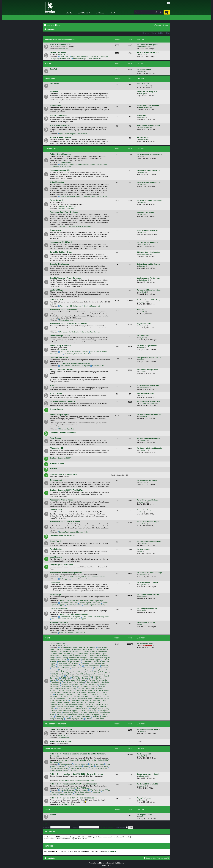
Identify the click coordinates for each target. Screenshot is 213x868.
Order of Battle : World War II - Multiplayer (74, 366)
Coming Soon (50, 78)
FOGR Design (85, 788)
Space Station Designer (60, 125)
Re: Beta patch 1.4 (144, 549)
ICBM (52, 386)
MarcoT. (142, 184)
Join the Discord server (66, 208)
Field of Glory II (56, 300)
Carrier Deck (55, 583)
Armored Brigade (57, 463)
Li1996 (141, 372)
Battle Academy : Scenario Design (62, 653)
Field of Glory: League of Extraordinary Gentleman (83, 676)
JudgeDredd (143, 585)
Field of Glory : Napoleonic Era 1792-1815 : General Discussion (76, 774)
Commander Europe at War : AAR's (79, 698)
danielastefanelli (145, 86)
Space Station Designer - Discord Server (72, 134)
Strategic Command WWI (60, 458)
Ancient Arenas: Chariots (60, 137)
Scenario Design (63, 702)
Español (53, 69)
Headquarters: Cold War (60, 170)
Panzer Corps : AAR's (73, 605)
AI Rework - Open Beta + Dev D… (149, 182)
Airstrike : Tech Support (87, 647)
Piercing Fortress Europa (74, 704)
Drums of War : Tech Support (81, 668)
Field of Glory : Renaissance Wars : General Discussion (73, 784)
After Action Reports (78, 702)
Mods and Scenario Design (80, 579)
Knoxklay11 (143, 450)
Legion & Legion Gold (83, 690)
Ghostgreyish (111, 851)
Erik (140, 817)
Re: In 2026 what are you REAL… (149, 52)
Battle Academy (88, 649)
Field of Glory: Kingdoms (60, 154)
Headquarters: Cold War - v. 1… (148, 170)
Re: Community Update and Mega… (150, 573)
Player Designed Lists (73, 766)
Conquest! (104, 666)
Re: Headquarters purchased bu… (149, 729)
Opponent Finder (101, 766)
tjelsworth (143, 786)
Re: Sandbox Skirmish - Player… (148, 522)
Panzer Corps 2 (56, 200)
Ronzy (141, 395)
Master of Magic (57, 290)
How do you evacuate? (145, 393)
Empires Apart (56, 480)
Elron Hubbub (144, 47)
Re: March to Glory (144, 510)
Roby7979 (143, 482)
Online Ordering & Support (55, 724)
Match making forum (90, 666)
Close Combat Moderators (79, 615)
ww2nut (142, 611)
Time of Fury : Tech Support (80, 717)
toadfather (143, 524)
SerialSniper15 (144, 280)
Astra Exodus (55, 438)
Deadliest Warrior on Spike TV (87, 56)
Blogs (72, 56)
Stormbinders (56, 106)
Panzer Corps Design (96, 601)
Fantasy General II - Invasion (62, 369)
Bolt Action (54, 84)
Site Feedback (63, 737)
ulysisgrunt (143, 302)
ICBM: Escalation (57, 182)
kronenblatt (143, 417)
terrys (74, 760)
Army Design (67, 792)
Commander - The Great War (67, 664)
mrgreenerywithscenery (148, 403)
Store (69, 13)
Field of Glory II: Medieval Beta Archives (73, 352)
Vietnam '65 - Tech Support (94, 719)
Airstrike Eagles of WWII (68, 647)
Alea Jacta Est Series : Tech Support (68, 649)
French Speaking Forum (59, 768)
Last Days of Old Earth (65, 690)
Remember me (122, 827)
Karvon (142, 348)
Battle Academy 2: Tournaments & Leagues (71, 658)
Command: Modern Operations (63, 433)
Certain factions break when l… (149, 438)
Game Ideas (63, 56)
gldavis (142, 731)
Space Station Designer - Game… (149, 125)
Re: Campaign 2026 (144, 754)
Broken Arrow (56, 230)
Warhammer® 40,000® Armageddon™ (66, 573)
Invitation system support (61, 741)
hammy (61, 760)
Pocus (60, 427)
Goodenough (144, 244)
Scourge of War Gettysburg (99, 708)
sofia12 (142, 625)
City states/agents (144, 324)
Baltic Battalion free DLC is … (148, 230)
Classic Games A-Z (58, 643)
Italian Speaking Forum (98, 768)
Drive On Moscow (94, 58)
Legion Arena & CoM (101, 690)
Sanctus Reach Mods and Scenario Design (73, 532)
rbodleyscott (62, 350)
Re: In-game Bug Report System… (149, 154)
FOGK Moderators (64, 162)
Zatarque (142, 266)
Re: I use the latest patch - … (148, 242)
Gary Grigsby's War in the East (73, 682)
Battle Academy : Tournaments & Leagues (91, 653)
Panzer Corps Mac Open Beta (89, 603)
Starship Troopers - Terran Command (66, 278)
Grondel (142, 202)
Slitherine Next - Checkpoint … (148, 252)
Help (112, 13)
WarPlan (53, 469)
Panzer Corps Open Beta (68, 603)
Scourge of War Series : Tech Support (64, 711)
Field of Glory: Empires (60, 415)
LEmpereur (143, 776)
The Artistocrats (64, 364)
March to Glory (56, 510)
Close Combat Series (59, 609)
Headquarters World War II (61, 242)
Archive (53, 815)
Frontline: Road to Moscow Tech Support (71, 680)
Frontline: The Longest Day (97, 680)
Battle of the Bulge (79, 58)
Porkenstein (143, 575)
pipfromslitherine (146, 645)
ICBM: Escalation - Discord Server (94, 196)
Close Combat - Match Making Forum (95, 617)
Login (45, 824)
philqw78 (68, 760)
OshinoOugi (143, 543)
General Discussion (58, 52)
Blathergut (81, 780)
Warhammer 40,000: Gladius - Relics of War (68, 324)
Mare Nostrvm (56, 557)
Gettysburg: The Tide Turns (60, 58)
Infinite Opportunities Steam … (149, 264)
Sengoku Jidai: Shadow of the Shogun (70, 706)
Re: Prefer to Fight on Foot (147, 346)
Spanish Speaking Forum (78, 768)
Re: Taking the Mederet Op (147, 609)
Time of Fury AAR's (61, 717)
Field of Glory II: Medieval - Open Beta (77, 354)
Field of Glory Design (95, 760)
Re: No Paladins (143, 336)
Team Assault (55, 713)
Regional (48, 64)
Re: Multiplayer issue (145, 643)
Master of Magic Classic (60, 336)
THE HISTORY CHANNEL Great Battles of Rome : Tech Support (77, 715)
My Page (100, 13)
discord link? (142, 116)
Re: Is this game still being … (148, 500)
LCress (141, 512)
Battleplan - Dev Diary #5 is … (148, 92)
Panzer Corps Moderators (79, 601)
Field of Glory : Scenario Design (61, 674)
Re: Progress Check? (144, 815)
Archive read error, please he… (148, 369)
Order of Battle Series (59, 358)
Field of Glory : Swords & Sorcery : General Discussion (73, 798)
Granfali (142, 71)
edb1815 (142, 54)
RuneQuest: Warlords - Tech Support (71, 633)
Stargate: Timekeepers (59, 264)
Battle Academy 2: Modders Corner (73, 656)
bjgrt (141, 551)
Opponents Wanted (80, 708)
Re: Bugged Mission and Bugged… (150, 448)
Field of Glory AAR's (96, 764)
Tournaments (88, 766)
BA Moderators (75, 577)
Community (84, 13)
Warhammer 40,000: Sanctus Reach (65, 522)
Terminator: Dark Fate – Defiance (64, 212)
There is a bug (142, 310)
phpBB (99, 863)
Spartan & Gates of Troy (87, 711)
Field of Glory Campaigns (80, 678)
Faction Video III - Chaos (146, 623)
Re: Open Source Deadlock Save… (149, 401)
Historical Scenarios (80, 764)
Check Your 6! (56, 541)
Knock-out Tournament (91, 306)
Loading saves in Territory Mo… (149, 278)
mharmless (143, 440)
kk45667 (142, 312)
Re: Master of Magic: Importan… (149, 290)
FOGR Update (79, 794)
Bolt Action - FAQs (144, 84)
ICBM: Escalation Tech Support (70, 196)
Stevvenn (142, 800)
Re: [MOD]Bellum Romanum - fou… (150, 415)
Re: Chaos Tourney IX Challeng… (149, 300)
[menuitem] (57, 25)
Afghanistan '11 (56, 448)
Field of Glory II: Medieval (61, 346)
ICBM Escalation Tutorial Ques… (149, 386)
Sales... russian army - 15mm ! (148, 774)
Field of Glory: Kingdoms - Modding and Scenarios (77, 164)
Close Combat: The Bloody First (63, 474)
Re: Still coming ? (143, 137)
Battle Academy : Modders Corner (95, 651)
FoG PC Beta (64, 678)
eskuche (142, 597)
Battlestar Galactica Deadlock (62, 401)
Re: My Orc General (144, 798)
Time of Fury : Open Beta (73, 719)
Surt (141, 156)
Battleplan (54, 92)
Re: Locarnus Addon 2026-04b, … (149, 595)
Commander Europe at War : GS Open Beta (84, 700)
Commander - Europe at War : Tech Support (74, 696)
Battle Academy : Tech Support (70, 651)
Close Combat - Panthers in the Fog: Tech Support (68, 619)
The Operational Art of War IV (62, 536)
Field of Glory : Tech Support (98, 672)
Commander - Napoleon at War (68, 662)
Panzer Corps (55, 595)
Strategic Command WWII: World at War (67, 490)
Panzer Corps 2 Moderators (68, 206)
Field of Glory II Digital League (70, 306)
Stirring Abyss (56, 393)
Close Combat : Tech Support (69, 617)
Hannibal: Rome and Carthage (71, 684)
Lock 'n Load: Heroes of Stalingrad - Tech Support (68, 692)
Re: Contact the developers (147, 480)
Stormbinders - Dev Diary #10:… (149, 106)
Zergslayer (143, 326)
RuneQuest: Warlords (59, 623)
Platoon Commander (58, 116)
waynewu (142, 338)
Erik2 (141, 360)
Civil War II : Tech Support (91, 660)
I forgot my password (107, 827)
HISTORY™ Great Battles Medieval (84, 686)
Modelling (60, 766)
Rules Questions (65, 764)
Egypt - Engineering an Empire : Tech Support (74, 670)
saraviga (142, 94)
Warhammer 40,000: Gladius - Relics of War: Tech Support (79, 332)
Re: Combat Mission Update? (148, 44)
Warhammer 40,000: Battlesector (64, 310)
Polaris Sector (56, 549)
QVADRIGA (88, 704)
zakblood (142, 118)
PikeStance (143, 139)
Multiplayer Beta (97, 366)
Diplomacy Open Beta (66, 429)
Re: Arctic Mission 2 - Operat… (148, 583)
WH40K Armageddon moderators (93, 577)
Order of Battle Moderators (80, 364)
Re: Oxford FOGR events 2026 (148, 784)
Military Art (104, 56)
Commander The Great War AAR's (69, 666)
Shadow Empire (56, 409)
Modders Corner (93, 702)
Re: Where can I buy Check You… (149, 541)
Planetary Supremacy (66, 320)
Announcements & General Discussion (60, 39)
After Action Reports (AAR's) (99, 790)
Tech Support (64, 579)
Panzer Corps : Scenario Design (94, 605)
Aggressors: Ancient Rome (61, 500)
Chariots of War (74, 660)
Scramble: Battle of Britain (61, 252)
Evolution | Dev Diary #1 (146, 212)
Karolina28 (143, 292)
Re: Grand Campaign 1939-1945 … (149, 200)
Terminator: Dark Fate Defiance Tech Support (74, 226)
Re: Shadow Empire (144, 69)
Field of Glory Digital (79, 672)
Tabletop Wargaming (53, 749)
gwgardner (143, 502)
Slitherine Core (63, 49)
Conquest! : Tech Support (59, 668)
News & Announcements (60, 44)
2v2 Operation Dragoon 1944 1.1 (149, 358)
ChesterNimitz (144, 388)
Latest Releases (51, 149)
